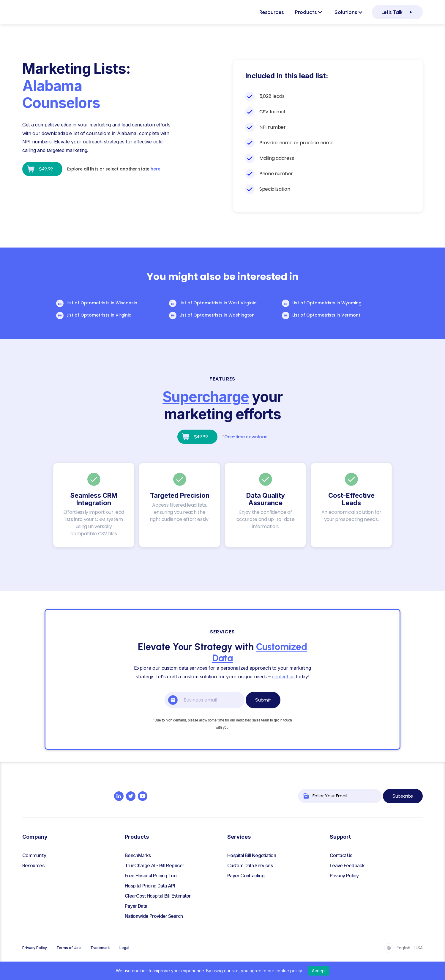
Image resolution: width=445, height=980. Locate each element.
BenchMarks (138, 855)
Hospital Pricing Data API (150, 886)
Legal (124, 948)
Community (34, 855)
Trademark (100, 948)
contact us (283, 677)
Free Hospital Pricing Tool (151, 876)
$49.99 (46, 169)
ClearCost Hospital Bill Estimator (158, 896)
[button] (309, 12)
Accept (319, 971)
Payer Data (136, 906)
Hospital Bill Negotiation (252, 855)
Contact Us (341, 855)
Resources (272, 12)
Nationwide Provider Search (154, 916)
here (155, 169)
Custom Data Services (250, 865)
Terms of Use (69, 948)
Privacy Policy (344, 876)
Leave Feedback (347, 865)
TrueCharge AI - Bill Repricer (154, 865)
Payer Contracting (246, 876)
